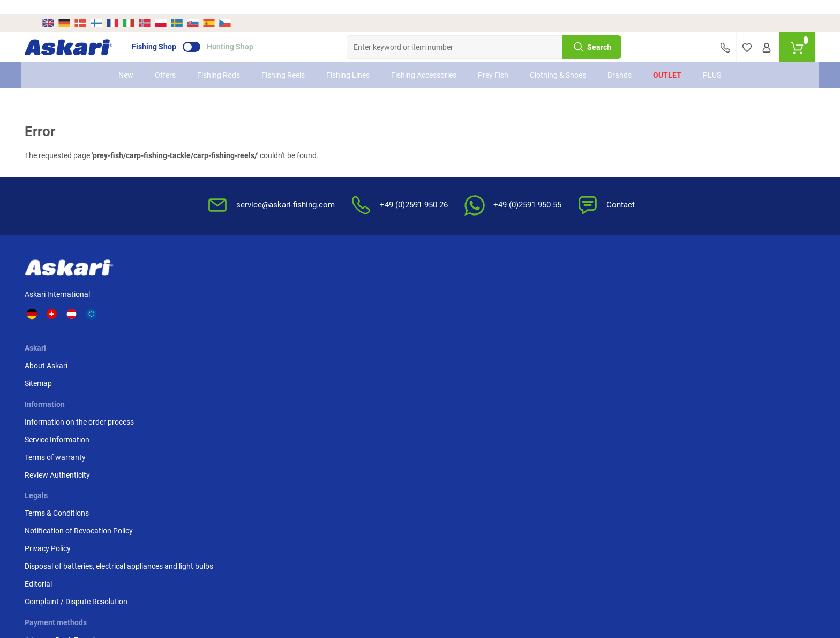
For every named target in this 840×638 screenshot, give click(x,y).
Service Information (331, 298)
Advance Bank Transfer (657, 280)
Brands (620, 61)
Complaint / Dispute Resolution (542, 380)
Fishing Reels (284, 61)
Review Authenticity (331, 333)
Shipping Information (341, 580)
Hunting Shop (247, 33)
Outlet (668, 61)
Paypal (630, 315)
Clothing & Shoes (558, 61)
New (126, 61)
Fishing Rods (219, 61)
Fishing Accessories (424, 61)
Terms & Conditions (522, 280)
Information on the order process (353, 280)
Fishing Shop (171, 33)
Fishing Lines (348, 61)
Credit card (636, 298)
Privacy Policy (513, 315)
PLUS (712, 61)
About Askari (215, 280)
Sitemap (207, 298)
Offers (166, 61)
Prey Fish (494, 61)
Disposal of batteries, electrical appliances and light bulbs (541, 339)
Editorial (504, 362)
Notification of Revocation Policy (544, 298)
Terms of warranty (329, 315)
